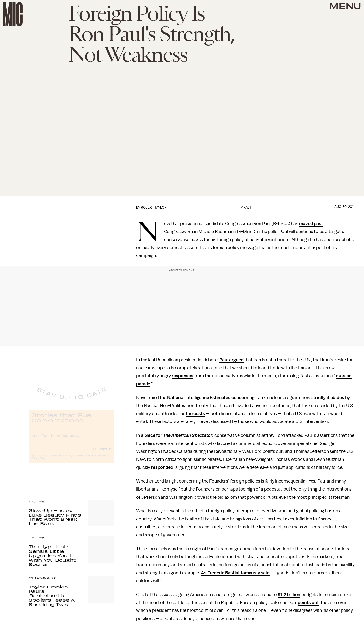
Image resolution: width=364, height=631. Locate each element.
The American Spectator (187, 435)
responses (182, 376)
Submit (102, 453)
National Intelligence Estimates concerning (211, 398)
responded (162, 467)
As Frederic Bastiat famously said (235, 573)
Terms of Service (97, 460)
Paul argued (231, 360)
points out (308, 603)
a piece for (151, 435)
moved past (311, 224)
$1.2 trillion (289, 595)
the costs (195, 414)
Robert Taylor (154, 207)
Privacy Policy (39, 463)
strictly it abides (328, 398)
